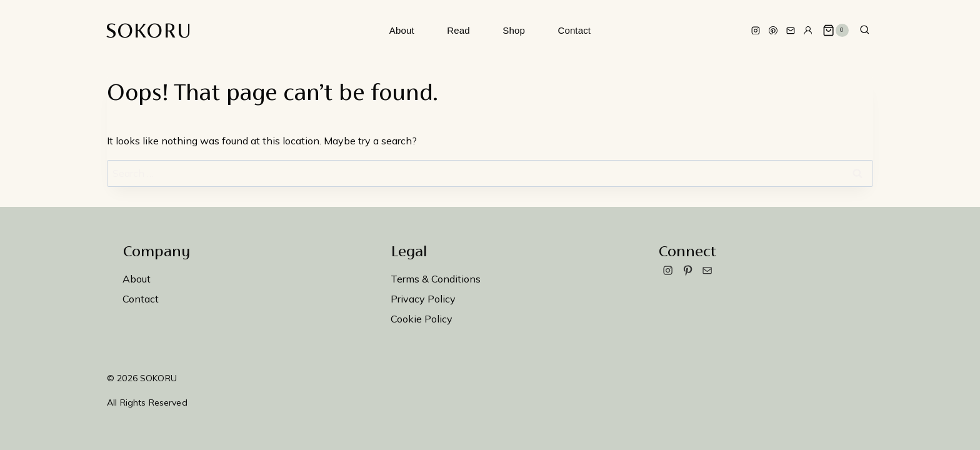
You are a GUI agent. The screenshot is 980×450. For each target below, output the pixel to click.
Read (458, 30)
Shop (514, 30)
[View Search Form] (865, 30)
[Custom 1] (808, 31)
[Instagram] (756, 31)
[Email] (791, 31)
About (402, 30)
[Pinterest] (773, 31)
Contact (574, 30)
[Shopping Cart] (836, 31)
